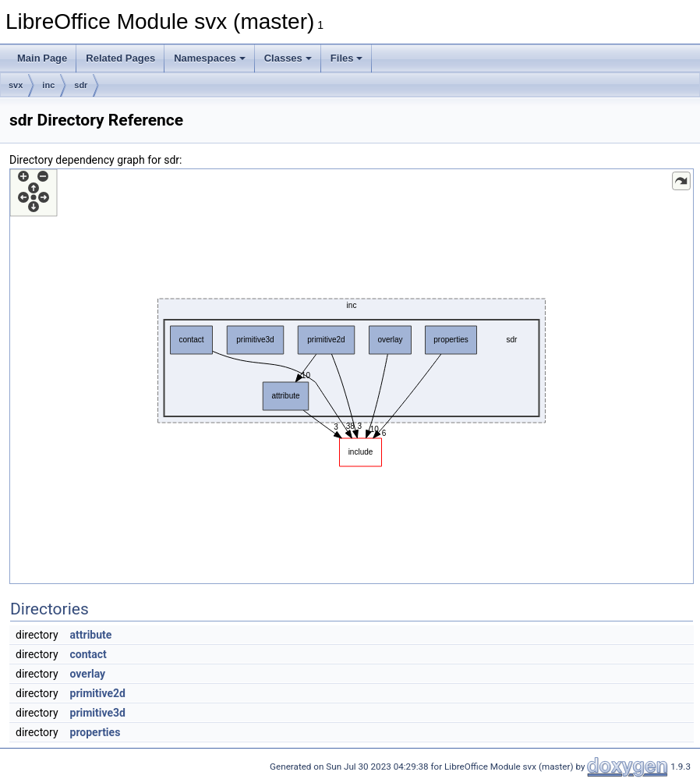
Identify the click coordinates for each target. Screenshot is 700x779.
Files (347, 58)
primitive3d (98, 713)
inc (48, 85)
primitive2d (98, 693)
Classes (288, 58)
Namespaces (210, 58)
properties (95, 732)
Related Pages (120, 58)
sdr (81, 85)
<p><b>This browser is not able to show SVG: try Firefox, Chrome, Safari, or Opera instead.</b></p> (352, 376)
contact (88, 654)
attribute (91, 635)
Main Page (42, 58)
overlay (88, 674)
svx (16, 85)
